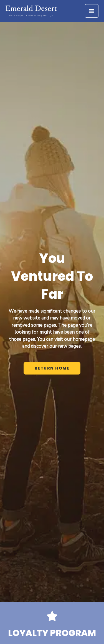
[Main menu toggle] (92, 11)
